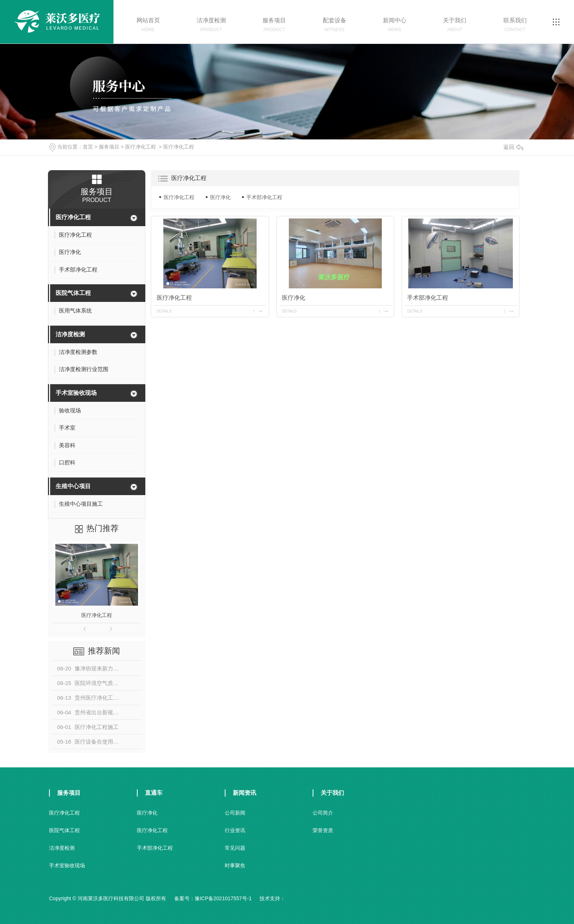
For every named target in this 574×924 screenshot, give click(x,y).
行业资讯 (235, 830)
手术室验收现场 (76, 393)
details (164, 311)
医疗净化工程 (141, 147)
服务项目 (109, 147)
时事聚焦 (235, 865)
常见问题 (235, 848)
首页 (88, 147)
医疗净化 (220, 197)
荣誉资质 (323, 830)
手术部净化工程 (264, 197)
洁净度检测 (70, 334)
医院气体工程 (73, 293)
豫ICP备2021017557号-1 (223, 898)
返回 (513, 147)
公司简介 (323, 813)
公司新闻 (235, 813)
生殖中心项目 (73, 486)
